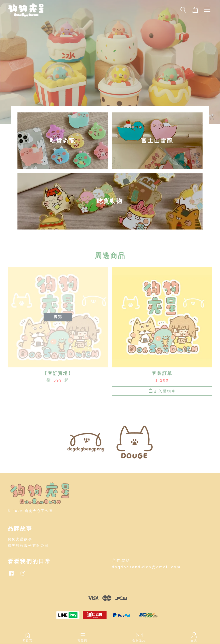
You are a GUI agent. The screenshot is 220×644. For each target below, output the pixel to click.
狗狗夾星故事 (20, 539)
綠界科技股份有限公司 (28, 546)
